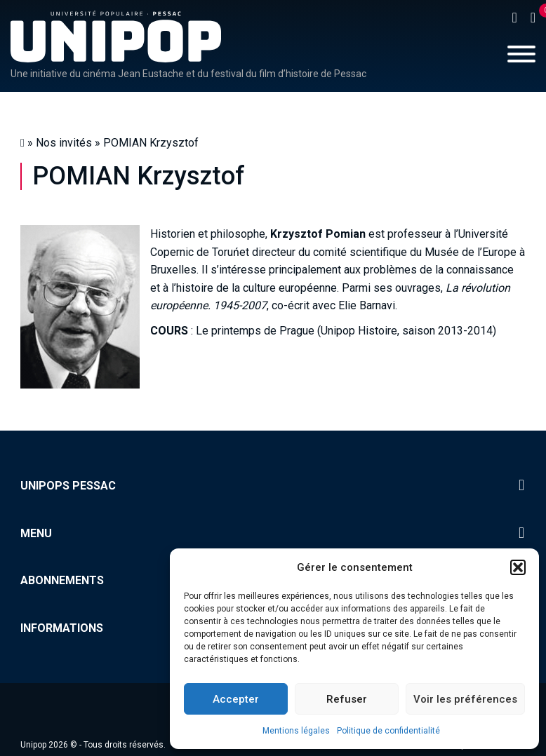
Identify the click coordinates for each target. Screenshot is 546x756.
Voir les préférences (465, 699)
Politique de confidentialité (388, 731)
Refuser (347, 699)
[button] (518, 567)
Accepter (236, 699)
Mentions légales (296, 731)
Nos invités (64, 143)
